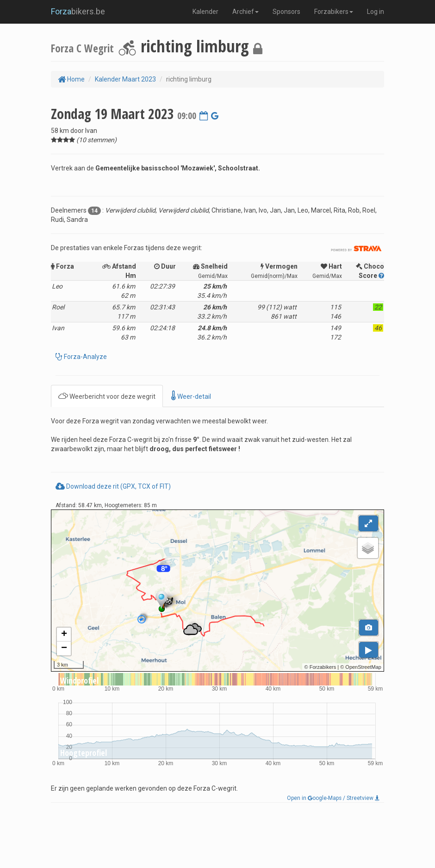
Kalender (205, 12)
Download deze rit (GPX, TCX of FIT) (113, 486)
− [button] (64, 648)
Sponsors (286, 12)
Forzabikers (334, 12)
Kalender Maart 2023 (125, 79)
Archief (245, 12)
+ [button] (64, 635)
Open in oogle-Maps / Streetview (333, 798)
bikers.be (78, 11)
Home (71, 79)
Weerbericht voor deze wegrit (107, 396)
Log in (376, 12)
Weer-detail (191, 396)
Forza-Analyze (85, 357)
